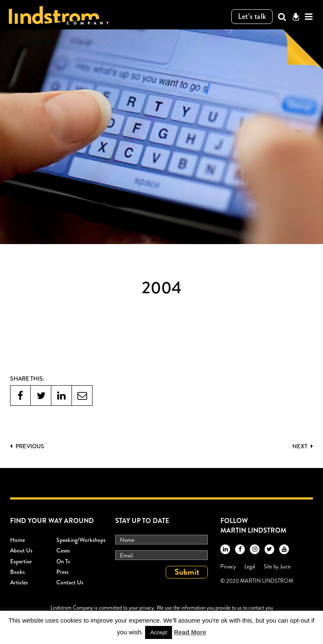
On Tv (63, 561)
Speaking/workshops (81, 540)
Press (62, 572)
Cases (63, 550)
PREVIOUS (27, 446)
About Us (21, 550)
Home (17, 540)
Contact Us (70, 582)
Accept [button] (159, 632)
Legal (250, 566)
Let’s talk (252, 16)
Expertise (21, 561)
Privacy (228, 566)
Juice (285, 566)
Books (17, 572)
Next (303, 446)
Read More (190, 632)
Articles (19, 582)
